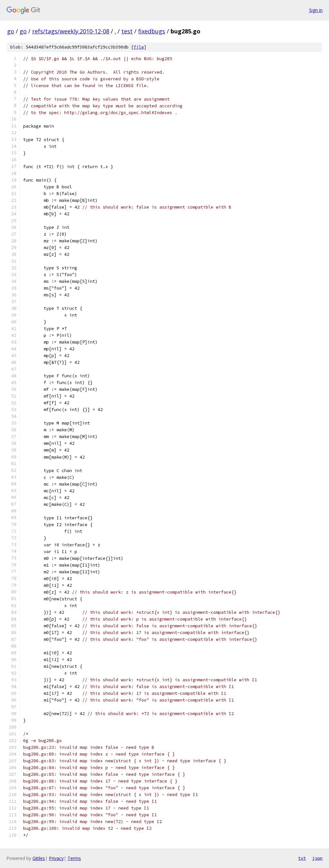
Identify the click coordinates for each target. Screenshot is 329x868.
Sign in (316, 10)
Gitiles (39, 858)
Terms (74, 858)
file (139, 47)
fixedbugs (152, 31)
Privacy (56, 858)
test (127, 31)
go (11, 31)
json (317, 858)
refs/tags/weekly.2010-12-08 (71, 31)
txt (302, 858)
